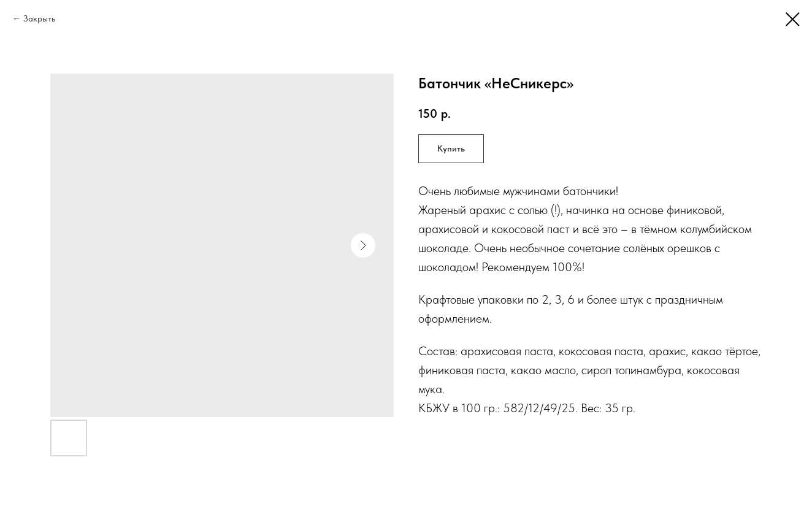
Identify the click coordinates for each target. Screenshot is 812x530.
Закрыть (39, 18)
